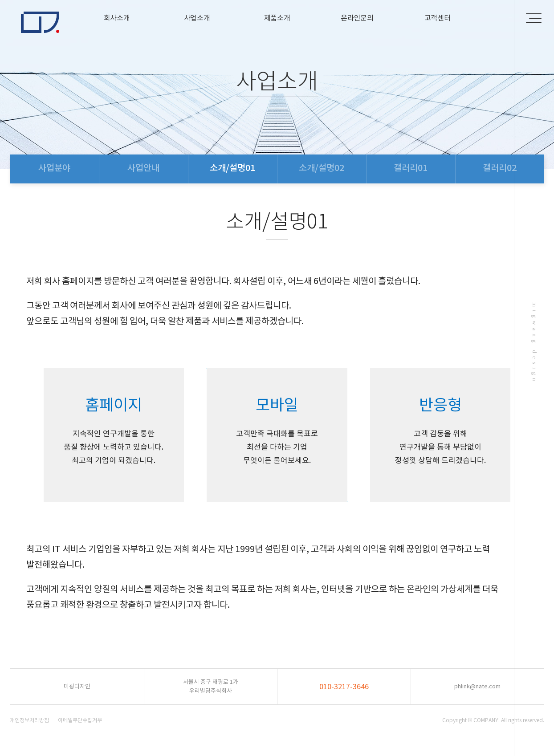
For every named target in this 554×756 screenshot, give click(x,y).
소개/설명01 (232, 168)
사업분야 (54, 168)
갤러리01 (411, 168)
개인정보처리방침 (29, 720)
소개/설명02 (322, 168)
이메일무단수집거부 (80, 720)
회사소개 (117, 18)
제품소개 (277, 18)
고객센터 (438, 18)
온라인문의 (357, 18)
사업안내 (143, 168)
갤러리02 (500, 168)
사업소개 (197, 18)
